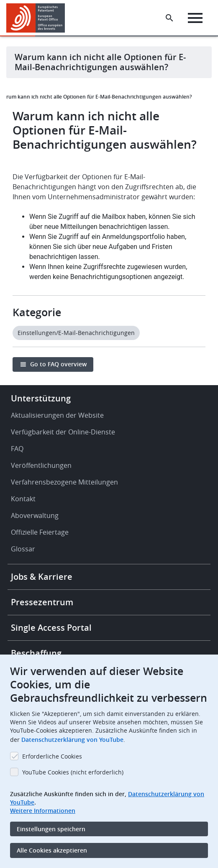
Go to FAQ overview (58, 364)
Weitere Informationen (43, 811)
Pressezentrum (42, 602)
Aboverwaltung (35, 515)
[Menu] (195, 18)
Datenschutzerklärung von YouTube (72, 740)
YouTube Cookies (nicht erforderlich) (73, 772)
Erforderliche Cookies (52, 756)
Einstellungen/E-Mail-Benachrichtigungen (76, 333)
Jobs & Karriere (42, 577)
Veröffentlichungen (41, 465)
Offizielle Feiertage (40, 532)
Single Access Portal (51, 628)
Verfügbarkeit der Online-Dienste (63, 432)
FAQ (17, 449)
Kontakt (23, 499)
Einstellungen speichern (51, 829)
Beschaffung (36, 653)
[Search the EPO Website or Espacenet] (169, 18)
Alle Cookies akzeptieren (52, 850)
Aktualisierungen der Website (57, 415)
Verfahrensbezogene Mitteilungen (64, 482)
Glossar (23, 549)
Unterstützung (41, 398)
